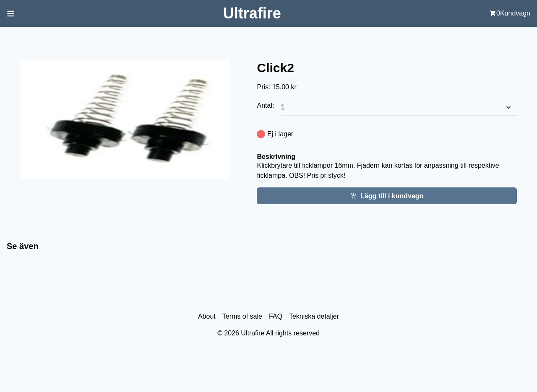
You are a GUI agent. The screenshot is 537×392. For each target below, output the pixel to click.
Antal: (266, 105)
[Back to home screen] (252, 13)
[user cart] (510, 13)
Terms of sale (242, 316)
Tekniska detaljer (314, 316)
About (207, 316)
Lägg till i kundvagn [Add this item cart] (387, 196)
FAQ (276, 316)
